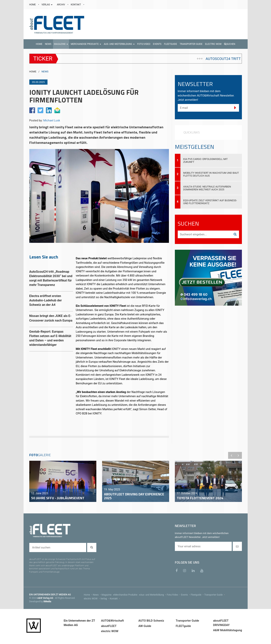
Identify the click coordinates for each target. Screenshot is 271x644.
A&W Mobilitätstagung (228, 630)
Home (88, 595)
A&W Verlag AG (46, 598)
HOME (33, 5)
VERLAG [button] (47, 5)
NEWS (45, 72)
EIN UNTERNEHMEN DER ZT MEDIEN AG (50, 595)
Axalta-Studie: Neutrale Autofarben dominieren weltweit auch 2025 (207, 188)
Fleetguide (198, 595)
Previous (232, 455)
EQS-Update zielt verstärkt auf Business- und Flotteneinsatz (210, 202)
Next (238, 455)
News (97, 595)
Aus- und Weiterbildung (153, 595)
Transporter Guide (215, 595)
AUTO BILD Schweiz (151, 621)
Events (186, 595)
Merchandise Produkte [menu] (127, 595)
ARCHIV (61, 5)
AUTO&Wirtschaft (113, 621)
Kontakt (115, 599)
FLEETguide (183, 626)
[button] (61, 44)
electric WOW (92, 599)
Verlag (105, 599)
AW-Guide (145, 626)
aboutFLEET (109, 626)
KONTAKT (76, 5)
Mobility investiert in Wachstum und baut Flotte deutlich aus (211, 174)
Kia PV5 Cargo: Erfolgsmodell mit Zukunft (206, 160)
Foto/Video (174, 595)
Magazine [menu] (108, 595)
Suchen (230, 44)
